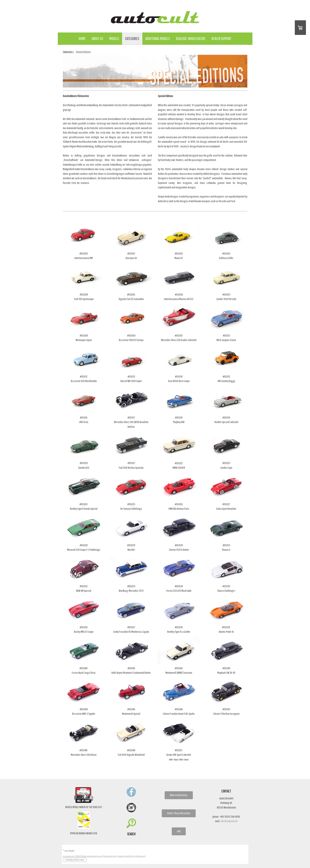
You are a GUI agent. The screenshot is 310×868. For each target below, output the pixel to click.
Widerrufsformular (179, 795)
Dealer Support (221, 38)
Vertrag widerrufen (75, 860)
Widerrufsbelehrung (92, 856)
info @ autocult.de (229, 821)
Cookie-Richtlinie (126, 856)
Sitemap (140, 856)
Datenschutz (110, 856)
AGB (179, 831)
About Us (97, 38)
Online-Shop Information (179, 813)
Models (114, 38)
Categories (132, 38)
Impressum (68, 856)
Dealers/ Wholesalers (191, 38)
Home (82, 38)
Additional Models (158, 38)
